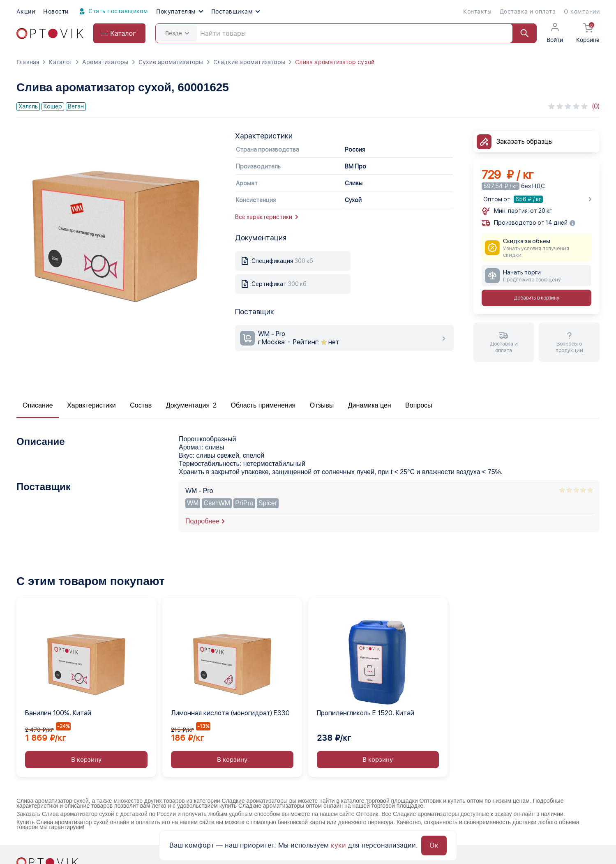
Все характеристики (266, 217)
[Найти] (521, 33)
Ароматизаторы (105, 62)
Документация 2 (191, 405)
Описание (38, 405)
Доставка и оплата (528, 12)
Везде (177, 33)
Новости (56, 12)
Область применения (263, 405)
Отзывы (322, 405)
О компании (582, 12)
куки (338, 845)
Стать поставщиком (113, 12)
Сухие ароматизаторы (171, 62)
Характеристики (91, 405)
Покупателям (179, 12)
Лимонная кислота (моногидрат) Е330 (230, 713)
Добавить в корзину (536, 298)
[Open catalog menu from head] (119, 33)
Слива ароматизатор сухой (335, 62)
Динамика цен (370, 405)
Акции (26, 12)
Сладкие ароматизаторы (249, 62)
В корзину (86, 760)
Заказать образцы (525, 142)
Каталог (60, 62)
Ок (434, 845)
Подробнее (202, 521)
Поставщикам (235, 12)
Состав (141, 405)
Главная (28, 62)
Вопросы (419, 405)
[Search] (346, 33)
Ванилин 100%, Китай (58, 713)
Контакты (477, 12)
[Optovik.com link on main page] (50, 33)
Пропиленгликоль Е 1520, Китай (366, 713)
